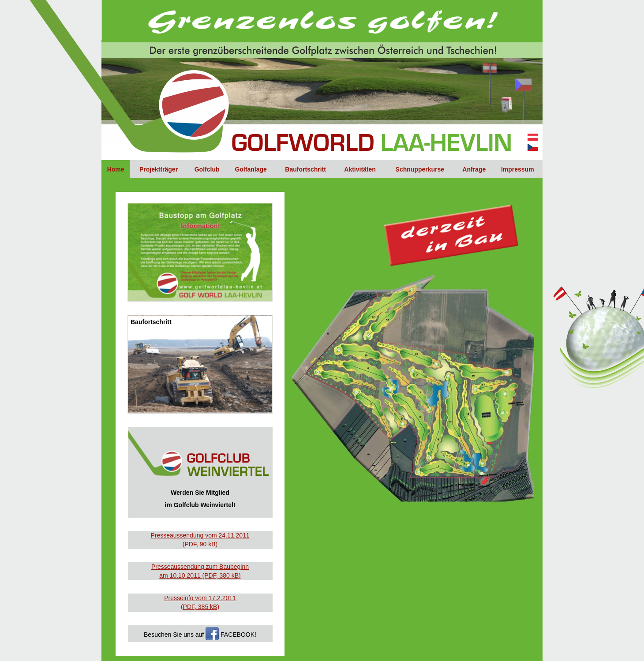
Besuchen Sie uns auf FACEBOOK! (200, 634)
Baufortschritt (305, 169)
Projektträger (159, 169)
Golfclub (207, 169)
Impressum (518, 169)
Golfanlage (251, 169)
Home (116, 169)
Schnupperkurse (420, 169)
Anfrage (474, 169)
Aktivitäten (360, 169)
